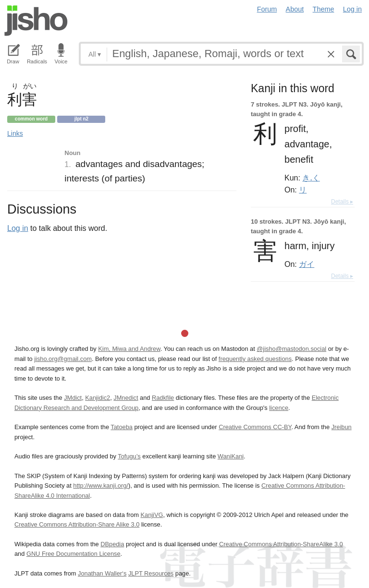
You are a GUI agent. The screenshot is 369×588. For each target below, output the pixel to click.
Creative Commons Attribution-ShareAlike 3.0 (281, 544)
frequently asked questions (255, 359)
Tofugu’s (129, 456)
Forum (267, 9)
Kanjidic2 (98, 398)
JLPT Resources (151, 573)
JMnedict (126, 398)
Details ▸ (342, 202)
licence (279, 408)
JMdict (73, 398)
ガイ (307, 264)
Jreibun (342, 427)
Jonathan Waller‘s (102, 573)
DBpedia (112, 544)
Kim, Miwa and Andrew (129, 349)
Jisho (36, 21)
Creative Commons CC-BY (255, 427)
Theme (324, 9)
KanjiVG (152, 515)
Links (15, 133)
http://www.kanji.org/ (101, 486)
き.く (311, 178)
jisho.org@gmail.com (63, 359)
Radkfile (163, 398)
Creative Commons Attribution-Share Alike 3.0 (77, 524)
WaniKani (231, 456)
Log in (352, 9)
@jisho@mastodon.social (291, 349)
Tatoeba (122, 427)
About (295, 9)
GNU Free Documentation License (74, 554)
